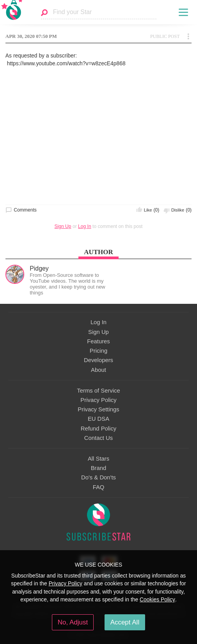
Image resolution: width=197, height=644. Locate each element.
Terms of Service (98, 391)
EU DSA (98, 419)
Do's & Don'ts (98, 477)
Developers (98, 360)
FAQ (99, 487)
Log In (85, 226)
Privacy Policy (98, 400)
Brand (99, 468)
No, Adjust (73, 622)
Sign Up (63, 226)
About (98, 370)
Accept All (125, 622)
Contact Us (98, 438)
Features (98, 341)
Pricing (98, 351)
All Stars (98, 459)
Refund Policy (99, 429)
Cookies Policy (157, 599)
